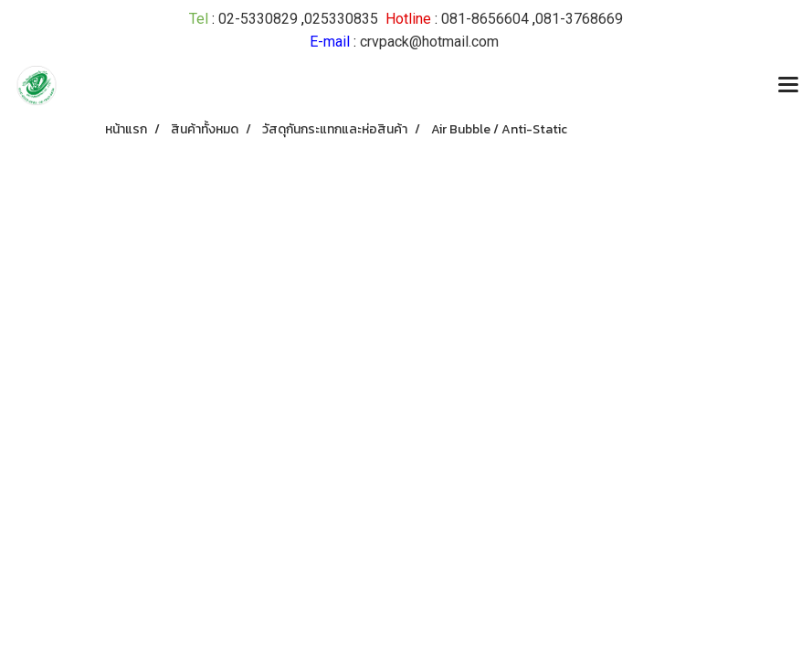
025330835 (341, 19)
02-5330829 (258, 19)
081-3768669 (579, 19)
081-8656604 (485, 19)
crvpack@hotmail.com (429, 42)
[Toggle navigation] (788, 86)
